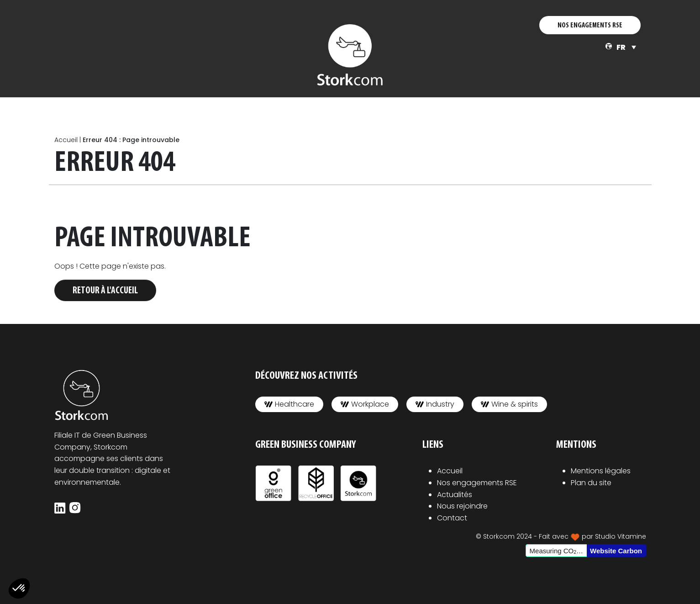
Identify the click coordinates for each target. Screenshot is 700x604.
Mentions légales (601, 471)
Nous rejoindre (462, 506)
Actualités (455, 495)
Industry (435, 404)
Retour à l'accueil (105, 291)
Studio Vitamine (621, 536)
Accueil (66, 140)
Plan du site (591, 483)
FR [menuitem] (621, 47)
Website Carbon (616, 551)
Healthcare (289, 404)
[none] (626, 47)
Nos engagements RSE (477, 483)
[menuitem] (626, 47)
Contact (452, 518)
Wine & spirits (509, 404)
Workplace (365, 404)
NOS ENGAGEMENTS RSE (590, 26)
